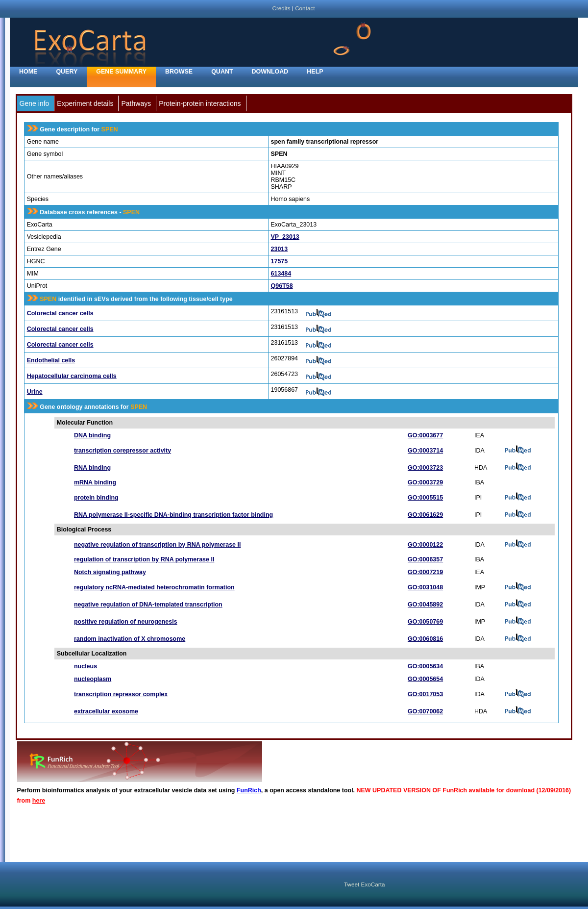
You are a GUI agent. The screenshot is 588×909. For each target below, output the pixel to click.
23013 (280, 249)
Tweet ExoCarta (364, 884)
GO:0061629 (425, 515)
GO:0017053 (425, 694)
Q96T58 (282, 286)
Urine (35, 392)
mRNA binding (95, 482)
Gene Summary (121, 72)
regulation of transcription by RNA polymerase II (144, 559)
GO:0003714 (425, 451)
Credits (281, 8)
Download (270, 72)
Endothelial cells (51, 360)
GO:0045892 (425, 605)
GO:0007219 (425, 572)
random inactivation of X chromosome (130, 639)
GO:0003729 (425, 482)
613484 (281, 274)
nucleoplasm (93, 679)
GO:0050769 (425, 622)
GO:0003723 (425, 468)
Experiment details (85, 103)
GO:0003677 (425, 435)
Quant (222, 72)
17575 (280, 261)
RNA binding (92, 468)
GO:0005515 (425, 498)
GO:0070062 (425, 711)
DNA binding (92, 435)
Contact (305, 8)
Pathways (136, 103)
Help (315, 72)
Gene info (35, 103)
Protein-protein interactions (200, 103)
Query (67, 72)
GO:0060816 (425, 639)
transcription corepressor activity (122, 451)
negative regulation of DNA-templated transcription (148, 605)
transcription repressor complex (121, 694)
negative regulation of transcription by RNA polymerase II (157, 545)
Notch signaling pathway (110, 572)
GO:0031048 (425, 587)
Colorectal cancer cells (60, 313)
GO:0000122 (425, 545)
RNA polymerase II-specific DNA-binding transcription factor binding (173, 515)
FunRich (249, 790)
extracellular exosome (106, 711)
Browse (179, 72)
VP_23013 (285, 237)
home (28, 72)
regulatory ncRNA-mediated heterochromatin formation (154, 587)
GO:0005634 (425, 666)
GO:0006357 (425, 559)
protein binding (96, 498)
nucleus (86, 666)
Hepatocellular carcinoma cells (72, 376)
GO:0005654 (425, 679)
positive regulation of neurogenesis (126, 622)
